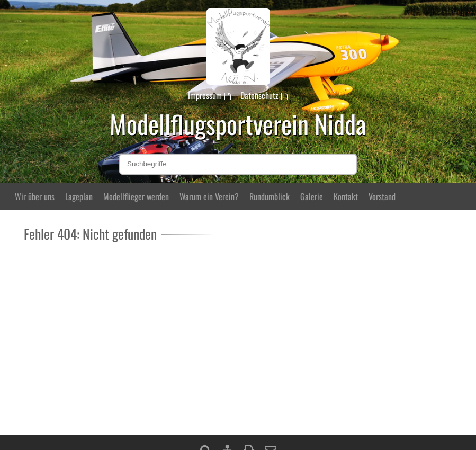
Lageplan (79, 196)
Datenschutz (259, 95)
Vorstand (382, 196)
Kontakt (346, 196)
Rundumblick (270, 196)
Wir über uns (35, 196)
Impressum (205, 95)
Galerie (312, 196)
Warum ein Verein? (209, 196)
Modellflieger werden (136, 196)
